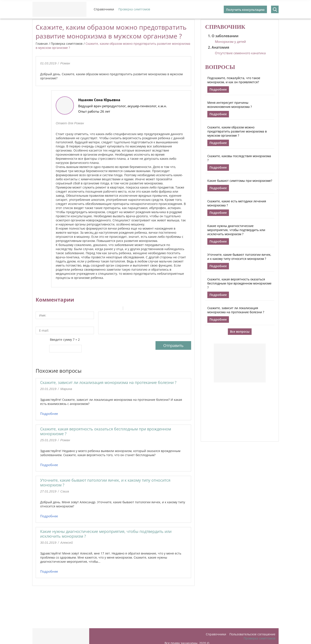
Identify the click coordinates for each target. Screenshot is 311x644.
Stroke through (118, 309)
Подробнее (49, 414)
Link (139, 309)
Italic (107, 309)
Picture (145, 309)
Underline (112, 309)
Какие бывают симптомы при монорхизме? (240, 181)
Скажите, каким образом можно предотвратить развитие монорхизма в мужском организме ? (237, 131)
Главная (42, 44)
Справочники (104, 9)
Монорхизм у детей (230, 42)
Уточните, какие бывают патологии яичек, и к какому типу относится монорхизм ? (105, 483)
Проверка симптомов (134, 9)
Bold (101, 309)
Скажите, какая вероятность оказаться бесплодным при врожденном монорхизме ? (106, 431)
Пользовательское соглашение (252, 634)
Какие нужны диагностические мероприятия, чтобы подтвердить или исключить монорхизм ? (106, 534)
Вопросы (220, 67)
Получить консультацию (245, 10)
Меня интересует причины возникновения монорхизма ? (230, 105)
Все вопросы (240, 332)
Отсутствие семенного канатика (240, 53)
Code (134, 309)
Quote (128, 309)
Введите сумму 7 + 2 (65, 340)
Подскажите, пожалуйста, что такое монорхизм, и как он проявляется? (234, 80)
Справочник (225, 27)
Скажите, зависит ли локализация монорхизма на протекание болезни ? (108, 382)
